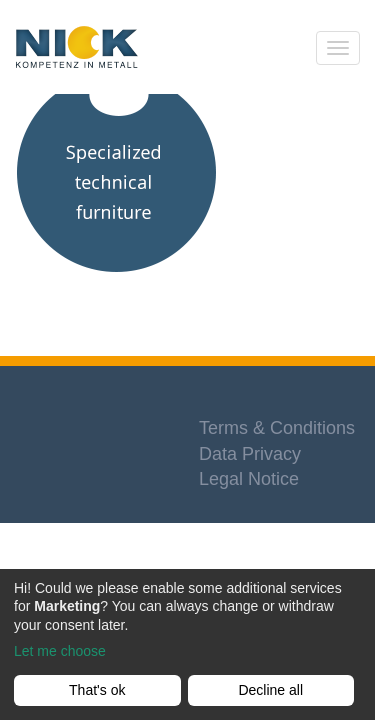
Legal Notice (249, 479)
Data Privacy (250, 454)
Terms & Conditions (277, 428)
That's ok (97, 690)
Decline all (270, 690)
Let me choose (60, 651)
